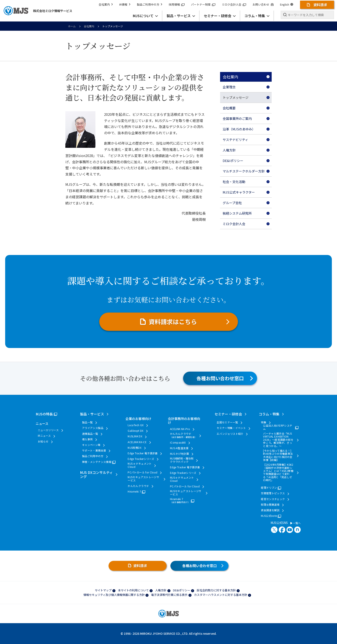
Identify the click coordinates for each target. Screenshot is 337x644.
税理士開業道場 (270, 505)
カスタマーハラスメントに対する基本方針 (221, 595)
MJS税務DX (135, 448)
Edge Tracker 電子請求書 (143, 453)
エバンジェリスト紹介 (230, 434)
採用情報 (177, 4)
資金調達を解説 (270, 510)
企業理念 (229, 87)
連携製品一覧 (90, 434)
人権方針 (229, 150)
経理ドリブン (269, 488)
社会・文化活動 (234, 182)
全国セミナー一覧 (227, 422)
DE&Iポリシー (233, 161)
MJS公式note (269, 516)
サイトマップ (103, 590)
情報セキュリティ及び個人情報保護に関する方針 (114, 595)
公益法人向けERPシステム (278, 427)
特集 (264, 422)
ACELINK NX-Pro (180, 429)
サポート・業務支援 (94, 450)
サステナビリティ (235, 140)
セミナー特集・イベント (231, 428)
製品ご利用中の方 (150, 4)
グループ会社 (232, 203)
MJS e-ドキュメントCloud (140, 465)
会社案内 (106, 4)
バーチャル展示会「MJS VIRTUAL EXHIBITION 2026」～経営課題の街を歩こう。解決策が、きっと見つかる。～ (278, 440)
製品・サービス (92, 414)
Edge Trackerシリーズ (141, 459)
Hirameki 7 (134, 491)
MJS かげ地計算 (179, 454)
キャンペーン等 (91, 445)
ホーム (72, 26)
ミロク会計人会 (234, 4)
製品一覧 (87, 422)
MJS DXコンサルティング (96, 474)
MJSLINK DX (135, 436)
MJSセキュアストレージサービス (143, 479)
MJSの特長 (44, 414)
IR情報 (125, 4)
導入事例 (87, 439)
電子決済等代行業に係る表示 (169, 595)
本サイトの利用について (133, 590)
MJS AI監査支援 (179, 448)
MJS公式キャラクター (239, 192)
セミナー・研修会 (228, 414)
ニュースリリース (48, 430)
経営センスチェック (273, 499)
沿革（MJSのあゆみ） (239, 129)
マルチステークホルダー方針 (244, 171)
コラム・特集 (269, 414)
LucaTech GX (136, 425)
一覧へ (296, 523)
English (287, 4)
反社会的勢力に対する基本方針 (216, 590)
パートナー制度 (203, 4)
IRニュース (44, 436)
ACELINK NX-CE (137, 442)
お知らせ (43, 441)
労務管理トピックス (273, 493)
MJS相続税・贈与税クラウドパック (182, 460)
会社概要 (229, 108)
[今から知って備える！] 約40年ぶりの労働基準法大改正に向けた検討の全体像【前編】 (278, 455)
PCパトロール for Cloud (142, 472)
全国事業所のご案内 (237, 118)
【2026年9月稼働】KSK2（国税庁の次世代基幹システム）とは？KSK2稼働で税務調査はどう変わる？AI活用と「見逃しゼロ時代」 (278, 472)
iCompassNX (178, 443)
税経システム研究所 (237, 213)
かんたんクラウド (138, 486)
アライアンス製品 (93, 428)
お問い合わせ (263, 4)
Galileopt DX (136, 431)
